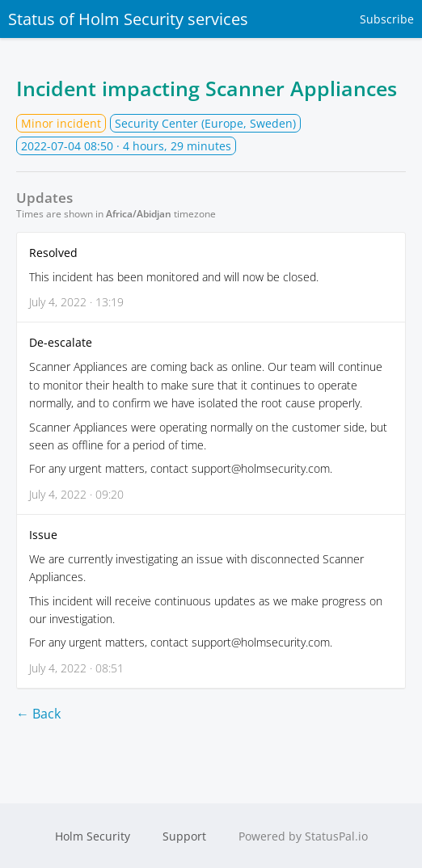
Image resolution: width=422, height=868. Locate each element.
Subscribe (387, 19)
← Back (38, 714)
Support (184, 836)
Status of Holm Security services (128, 19)
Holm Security (93, 836)
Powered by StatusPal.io (303, 836)
